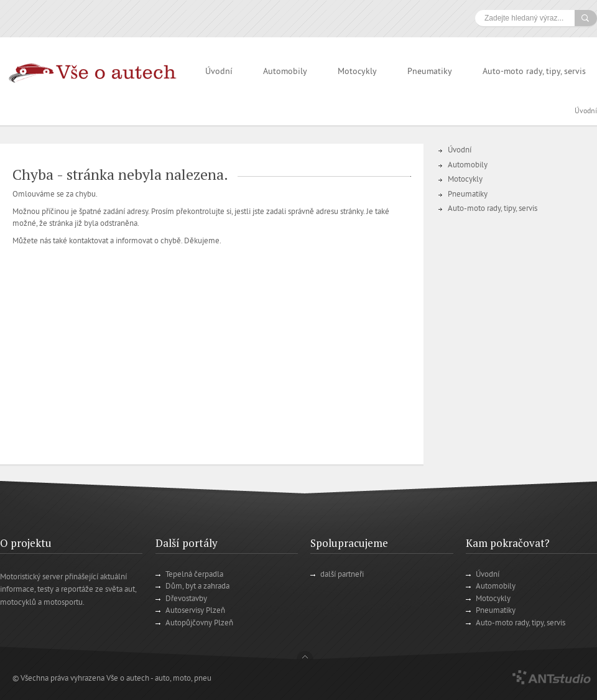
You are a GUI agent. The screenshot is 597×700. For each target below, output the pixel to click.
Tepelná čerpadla (194, 575)
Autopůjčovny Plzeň (199, 623)
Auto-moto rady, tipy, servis (534, 72)
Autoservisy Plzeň (195, 611)
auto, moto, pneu (183, 679)
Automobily (285, 72)
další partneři (342, 575)
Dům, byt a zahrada (197, 587)
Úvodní (219, 72)
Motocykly (357, 72)
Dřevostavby (186, 599)
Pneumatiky (430, 72)
